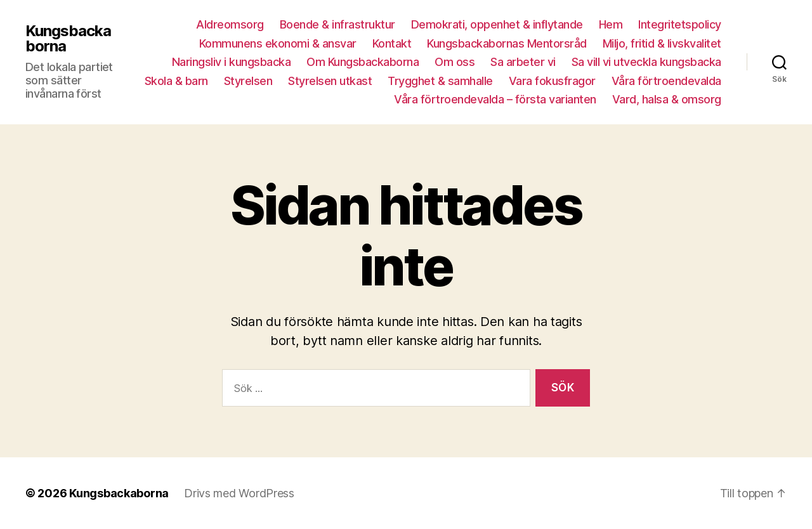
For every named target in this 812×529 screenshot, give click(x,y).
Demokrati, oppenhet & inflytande (497, 24)
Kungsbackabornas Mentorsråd (507, 43)
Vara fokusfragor (552, 81)
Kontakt (392, 43)
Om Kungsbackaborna (363, 62)
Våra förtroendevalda (666, 81)
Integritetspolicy (680, 24)
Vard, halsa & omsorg (667, 99)
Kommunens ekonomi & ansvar (278, 43)
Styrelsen (248, 81)
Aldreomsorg (230, 24)
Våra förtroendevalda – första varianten (495, 99)
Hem (611, 24)
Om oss (455, 62)
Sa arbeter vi (523, 62)
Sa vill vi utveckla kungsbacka (646, 62)
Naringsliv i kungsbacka (232, 62)
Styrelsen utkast (330, 81)
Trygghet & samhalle (440, 81)
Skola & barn (176, 81)
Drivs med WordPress (239, 493)
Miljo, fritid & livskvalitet (662, 43)
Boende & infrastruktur (337, 24)
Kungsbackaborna (68, 39)
